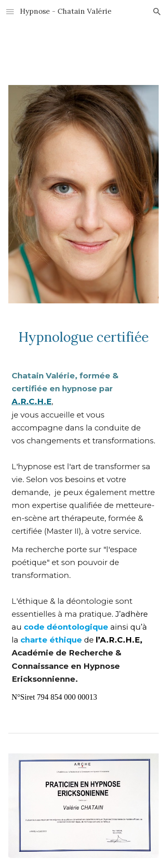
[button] (10, 11)
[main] (84, 337)
